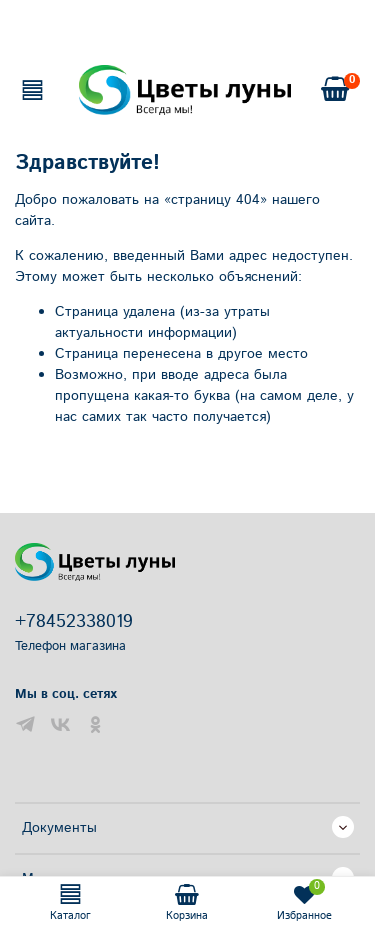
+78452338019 (74, 622)
